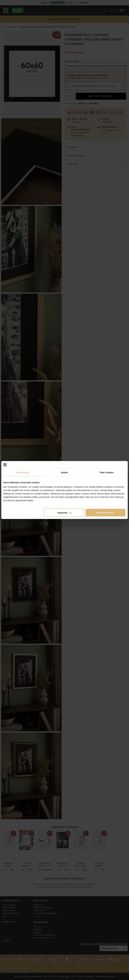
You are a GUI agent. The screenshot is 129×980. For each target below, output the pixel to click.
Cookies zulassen (106, 513)
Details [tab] (64, 472)
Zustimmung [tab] (22, 472)
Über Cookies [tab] (107, 472)
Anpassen (64, 513)
